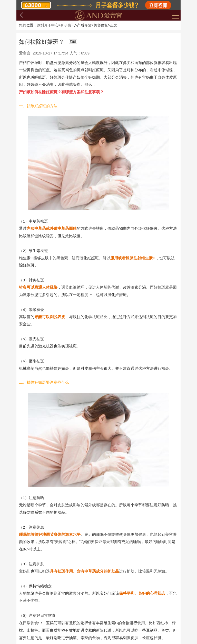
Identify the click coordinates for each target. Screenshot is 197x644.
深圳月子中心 (48, 25)
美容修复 (101, 25)
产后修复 (84, 25)
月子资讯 (68, 25)
